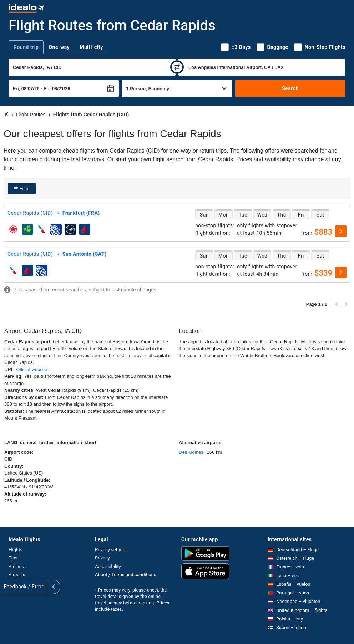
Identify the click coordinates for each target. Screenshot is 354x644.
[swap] (177, 67)
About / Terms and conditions (125, 575)
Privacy (102, 558)
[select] (341, 231)
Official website (32, 369)
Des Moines (191, 452)
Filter (24, 189)
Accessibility (108, 566)
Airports (17, 575)
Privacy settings (111, 550)
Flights (16, 550)
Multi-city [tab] (91, 47)
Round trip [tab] (26, 47)
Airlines (16, 566)
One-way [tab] (59, 47)
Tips (13, 558)
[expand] (6, 587)
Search (290, 88)
